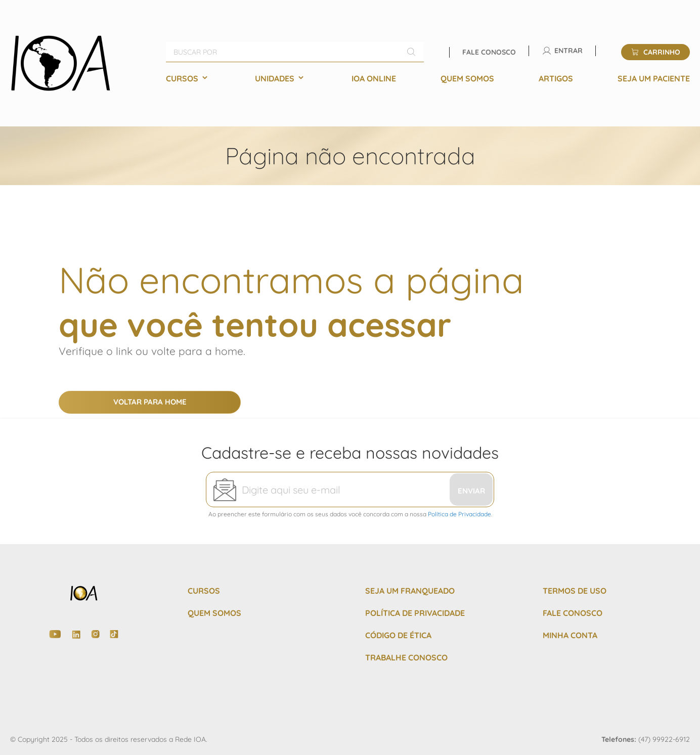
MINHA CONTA (570, 635)
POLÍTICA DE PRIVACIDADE (415, 613)
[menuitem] (188, 78)
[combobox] (295, 52)
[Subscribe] (471, 490)
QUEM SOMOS (214, 613)
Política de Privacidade (460, 514)
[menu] (428, 78)
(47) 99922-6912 (664, 739)
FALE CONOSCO (573, 613)
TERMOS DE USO (575, 591)
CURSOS (204, 591)
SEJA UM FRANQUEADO (410, 591)
